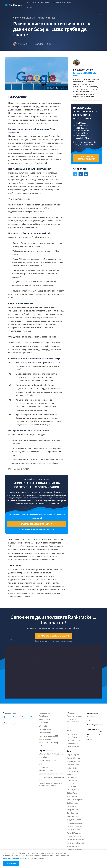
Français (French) (73, 765)
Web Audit (43, 726)
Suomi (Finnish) (73, 816)
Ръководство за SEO (47, 770)
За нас (89, 720)
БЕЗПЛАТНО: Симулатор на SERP (50, 744)
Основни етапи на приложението (74, 742)
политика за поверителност (15, 858)
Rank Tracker (44, 716)
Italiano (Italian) (73, 768)
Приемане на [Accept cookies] (11, 864)
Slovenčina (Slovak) (74, 836)
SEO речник (43, 767)
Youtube (13, 717)
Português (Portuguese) (72, 785)
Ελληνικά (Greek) (73, 810)
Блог (69, 2)
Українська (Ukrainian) (75, 843)
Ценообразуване (58, 2)
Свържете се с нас (93, 717)
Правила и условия (74, 716)
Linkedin (5, 723)
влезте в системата (29, 529)
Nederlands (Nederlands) (72, 776)
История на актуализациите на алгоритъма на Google (51, 784)
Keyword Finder (45, 719)
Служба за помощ (74, 746)
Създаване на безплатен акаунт (37, 524)
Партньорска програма (48, 760)
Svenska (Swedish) (74, 790)
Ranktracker (14, 5)
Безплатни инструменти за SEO (51, 774)
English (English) (73, 755)
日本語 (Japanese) (73, 771)
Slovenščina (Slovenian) (75, 840)
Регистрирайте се (93, 5)
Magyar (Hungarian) (74, 820)
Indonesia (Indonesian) (75, 823)
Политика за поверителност (73, 721)
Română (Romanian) (74, 833)
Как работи (45, 2)
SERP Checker (44, 723)
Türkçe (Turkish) (73, 793)
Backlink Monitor (45, 733)
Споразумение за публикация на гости (51, 778)
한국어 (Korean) (73, 846)
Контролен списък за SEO (49, 736)
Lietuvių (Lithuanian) (74, 826)
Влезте (79, 5)
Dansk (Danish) (72, 806)
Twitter (31, 717)
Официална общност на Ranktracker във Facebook (22, 717)
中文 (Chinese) (72, 796)
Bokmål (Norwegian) (74, 850)
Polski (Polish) (72, 780)
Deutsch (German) (74, 758)
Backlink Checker (45, 729)
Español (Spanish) (73, 761)
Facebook (5, 717)
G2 (13, 723)
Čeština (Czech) (73, 803)
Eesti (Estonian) (73, 813)
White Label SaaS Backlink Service (51, 754)
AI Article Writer (45, 739)
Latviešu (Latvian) (73, 830)
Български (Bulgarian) (75, 800)
